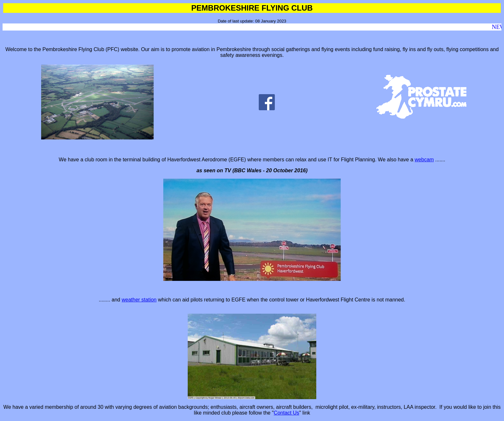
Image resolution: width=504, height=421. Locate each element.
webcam (424, 160)
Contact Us (287, 413)
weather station (139, 300)
